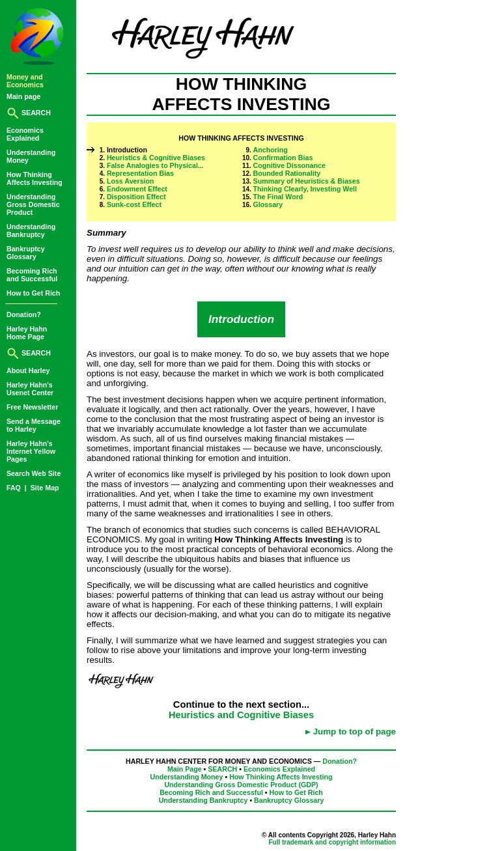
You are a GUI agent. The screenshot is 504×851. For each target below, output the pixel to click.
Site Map (45, 488)
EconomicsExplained (25, 134)
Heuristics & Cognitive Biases (156, 158)
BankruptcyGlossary (26, 253)
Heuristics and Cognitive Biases (241, 715)
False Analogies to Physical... (155, 165)
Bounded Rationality (287, 173)
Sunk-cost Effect (134, 204)
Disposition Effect (136, 197)
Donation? (24, 314)
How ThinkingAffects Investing (35, 178)
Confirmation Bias (283, 158)
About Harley (28, 370)
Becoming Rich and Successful (211, 792)
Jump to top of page (355, 732)
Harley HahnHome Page (27, 333)
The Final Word (278, 197)
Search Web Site (34, 473)
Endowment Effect (137, 189)
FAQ (15, 488)
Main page (23, 96)
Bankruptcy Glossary (289, 800)
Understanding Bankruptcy (203, 800)
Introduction (127, 150)
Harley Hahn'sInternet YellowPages (31, 451)
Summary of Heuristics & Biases (307, 181)
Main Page (185, 769)
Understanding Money (187, 777)
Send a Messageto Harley (34, 425)
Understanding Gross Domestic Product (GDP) (241, 785)
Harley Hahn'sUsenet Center (30, 389)
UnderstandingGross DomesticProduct (33, 204)
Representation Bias (140, 173)
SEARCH (29, 113)
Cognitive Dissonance (289, 165)
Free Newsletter (32, 407)
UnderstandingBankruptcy (31, 230)
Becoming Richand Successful (32, 275)
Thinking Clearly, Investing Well (305, 189)
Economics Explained (279, 769)
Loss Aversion (131, 181)
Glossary (268, 204)
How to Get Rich (33, 293)
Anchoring (271, 150)
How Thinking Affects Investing (281, 777)
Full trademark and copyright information (332, 842)
